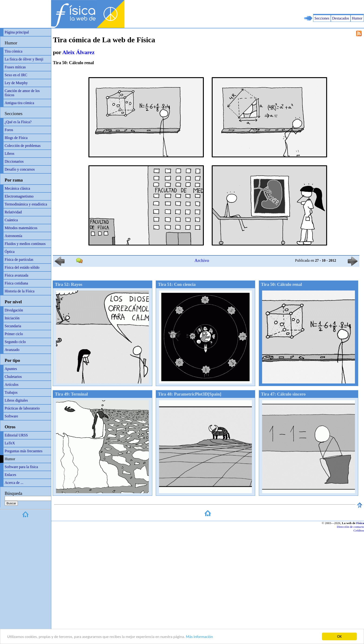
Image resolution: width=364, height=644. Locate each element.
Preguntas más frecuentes (24, 451)
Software (11, 416)
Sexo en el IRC (16, 75)
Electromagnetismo (19, 196)
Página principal (17, 32)
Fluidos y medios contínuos (25, 244)
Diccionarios (14, 161)
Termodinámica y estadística (26, 204)
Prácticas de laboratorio (22, 408)
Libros (10, 154)
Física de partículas (19, 259)
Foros (9, 130)
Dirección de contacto (350, 527)
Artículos (12, 385)
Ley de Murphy (16, 83)
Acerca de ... (14, 483)
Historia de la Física (19, 291)
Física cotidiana (16, 283)
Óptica (10, 252)
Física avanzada (16, 275)
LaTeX (10, 443)
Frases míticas (15, 67)
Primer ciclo (14, 334)
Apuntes (11, 369)
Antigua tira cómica (19, 103)
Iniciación (12, 318)
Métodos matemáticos (21, 228)
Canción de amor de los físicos (22, 93)
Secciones (322, 18)
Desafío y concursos (20, 169)
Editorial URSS (16, 435)
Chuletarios (13, 377)
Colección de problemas (23, 146)
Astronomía (13, 236)
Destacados (341, 18)
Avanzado (12, 350)
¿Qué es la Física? (18, 122)
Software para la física (21, 467)
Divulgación (14, 310)
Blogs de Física (16, 138)
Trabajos (11, 392)
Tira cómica (13, 51)
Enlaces (10, 475)
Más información (199, 637)
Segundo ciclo (15, 342)
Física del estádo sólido (22, 267)
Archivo (202, 260)
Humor (357, 18)
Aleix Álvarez (78, 52)
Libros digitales (16, 400)
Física (360, 523)
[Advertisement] (310, 7)
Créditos (359, 530)
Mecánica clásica (17, 188)
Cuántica (11, 220)
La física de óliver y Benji (24, 59)
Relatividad (13, 212)
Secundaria (13, 326)
